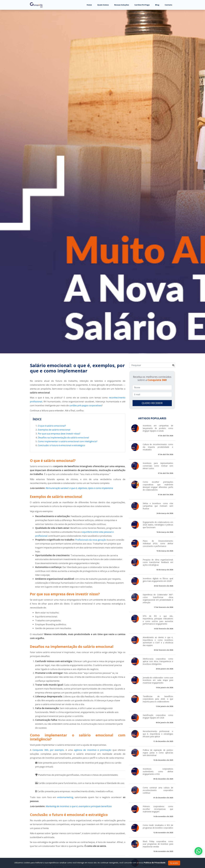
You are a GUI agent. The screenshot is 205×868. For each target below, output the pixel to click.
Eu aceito (174, 863)
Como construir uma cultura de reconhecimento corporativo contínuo (158, 790)
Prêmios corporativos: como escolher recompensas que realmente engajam (158, 809)
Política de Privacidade (155, 863)
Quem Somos (103, 5)
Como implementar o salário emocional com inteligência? (68, 441)
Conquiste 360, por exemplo (48, 750)
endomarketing (65, 797)
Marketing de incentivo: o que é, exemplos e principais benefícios (79, 806)
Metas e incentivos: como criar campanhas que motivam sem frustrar (158, 506)
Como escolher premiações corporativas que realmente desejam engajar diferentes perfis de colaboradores (158, 486)
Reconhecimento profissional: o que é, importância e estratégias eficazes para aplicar (158, 734)
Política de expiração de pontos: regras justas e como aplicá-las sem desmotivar (158, 753)
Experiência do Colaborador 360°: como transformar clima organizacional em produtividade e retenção (158, 599)
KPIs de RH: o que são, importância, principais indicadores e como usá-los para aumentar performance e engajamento (158, 620)
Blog (157, 5)
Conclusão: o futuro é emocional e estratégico (61, 445)
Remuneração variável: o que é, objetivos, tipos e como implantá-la (79, 488)
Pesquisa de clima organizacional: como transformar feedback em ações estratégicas (158, 562)
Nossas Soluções (122, 5)
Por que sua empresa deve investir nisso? (59, 434)
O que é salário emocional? (52, 426)
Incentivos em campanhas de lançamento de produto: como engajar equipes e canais (158, 428)
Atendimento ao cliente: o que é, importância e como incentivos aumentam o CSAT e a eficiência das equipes (158, 641)
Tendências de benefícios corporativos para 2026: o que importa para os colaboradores (158, 699)
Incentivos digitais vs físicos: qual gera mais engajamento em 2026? (158, 580)
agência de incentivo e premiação (93, 750)
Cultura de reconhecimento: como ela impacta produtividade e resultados (158, 447)
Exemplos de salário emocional (54, 430)
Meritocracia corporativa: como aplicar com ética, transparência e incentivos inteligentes (158, 661)
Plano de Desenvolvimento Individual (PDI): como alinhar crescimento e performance (158, 543)
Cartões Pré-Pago (142, 5)
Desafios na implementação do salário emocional (63, 437)
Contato (168, 5)
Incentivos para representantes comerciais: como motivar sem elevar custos (158, 466)
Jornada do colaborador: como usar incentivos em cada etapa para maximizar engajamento (158, 680)
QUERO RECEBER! (152, 403)
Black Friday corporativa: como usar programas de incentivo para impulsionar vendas (158, 844)
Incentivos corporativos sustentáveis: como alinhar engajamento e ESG (158, 771)
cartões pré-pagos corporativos (86, 405)
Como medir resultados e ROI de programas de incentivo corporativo (158, 826)
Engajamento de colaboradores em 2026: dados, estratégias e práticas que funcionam (158, 525)
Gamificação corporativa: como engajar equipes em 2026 (158, 716)
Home (91, 5)
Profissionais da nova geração (91, 540)
